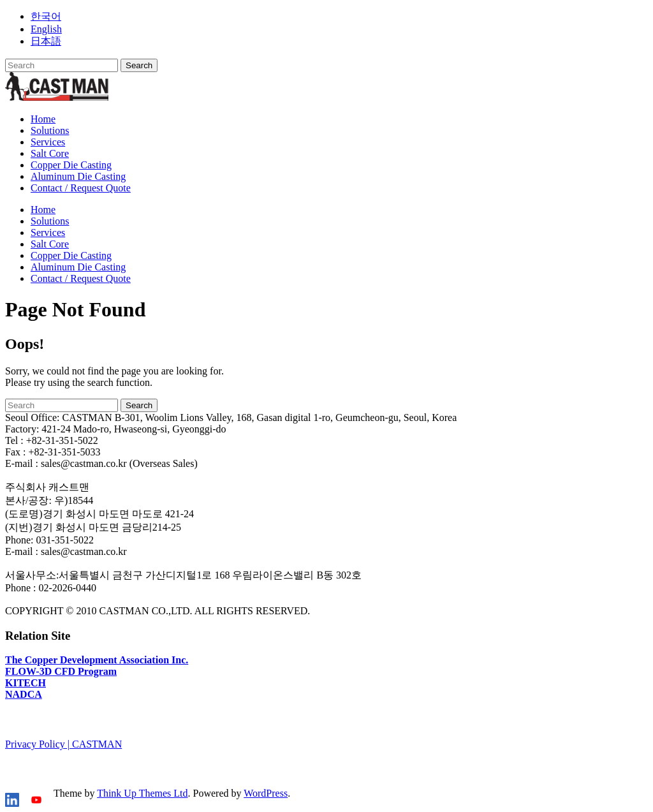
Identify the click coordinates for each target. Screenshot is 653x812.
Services (48, 142)
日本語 (46, 41)
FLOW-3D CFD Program (61, 671)
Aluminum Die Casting (78, 176)
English (46, 29)
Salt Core (50, 153)
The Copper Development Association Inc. (97, 660)
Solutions (50, 130)
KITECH (26, 683)
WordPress (266, 793)
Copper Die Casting (71, 165)
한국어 (46, 16)
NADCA (24, 694)
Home (43, 119)
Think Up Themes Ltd (142, 793)
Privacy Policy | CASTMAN (63, 744)
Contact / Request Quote (81, 188)
